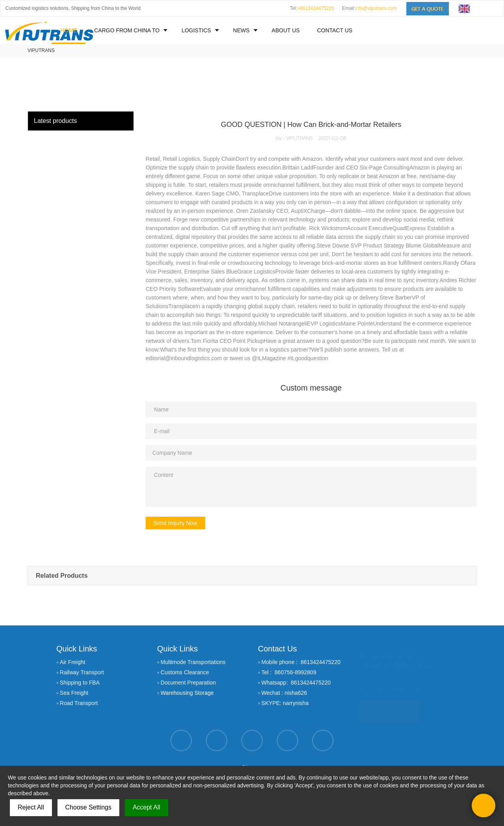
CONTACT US (335, 30)
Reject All (31, 807)
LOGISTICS (196, 30)
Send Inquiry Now (175, 523)
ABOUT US (286, 30)
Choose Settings (88, 807)
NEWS (241, 30)
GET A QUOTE (389, 708)
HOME (69, 30)
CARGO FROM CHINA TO (127, 30)
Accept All (146, 807)
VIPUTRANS (41, 50)
